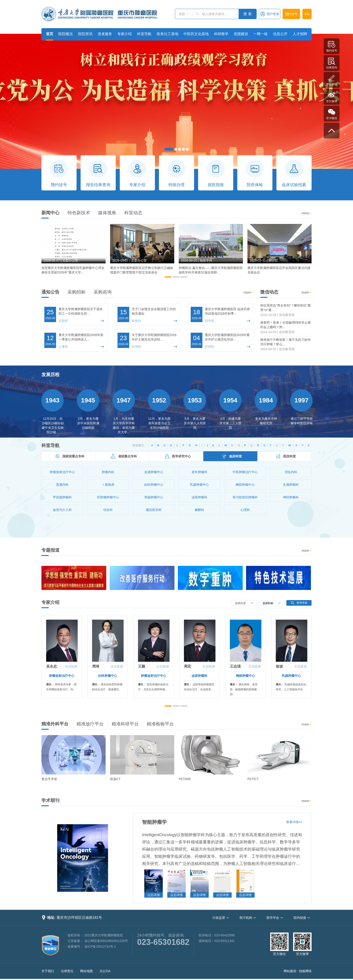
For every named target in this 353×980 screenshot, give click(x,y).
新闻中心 (50, 213)
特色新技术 (79, 213)
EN (307, 14)
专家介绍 (124, 34)
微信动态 (269, 292)
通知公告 (50, 292)
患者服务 (105, 34)
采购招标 (77, 292)
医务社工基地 (167, 34)
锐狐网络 (305, 971)
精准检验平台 (160, 724)
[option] (74, 251)
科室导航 (144, 34)
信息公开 (280, 34)
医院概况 (66, 34)
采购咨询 (103, 292)
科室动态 (133, 213)
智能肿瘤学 (154, 822)
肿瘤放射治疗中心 (62, 676)
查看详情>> (294, 822)
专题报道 (50, 550)
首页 (50, 34)
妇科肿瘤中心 (108, 676)
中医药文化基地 (196, 34)
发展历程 (50, 375)
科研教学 (221, 34)
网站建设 (290, 971)
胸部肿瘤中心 (245, 676)
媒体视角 (107, 213)
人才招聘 (300, 34)
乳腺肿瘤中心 (291, 676)
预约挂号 (291, 14)
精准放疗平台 (90, 724)
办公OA (105, 971)
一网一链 (260, 34)
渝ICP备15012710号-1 (100, 946)
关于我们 (48, 971)
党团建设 (241, 34)
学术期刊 (50, 800)
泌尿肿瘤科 (199, 676)
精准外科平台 (55, 724)
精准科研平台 (125, 724)
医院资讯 (85, 34)
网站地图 (86, 971)
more (307, 213)
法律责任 (67, 971)
